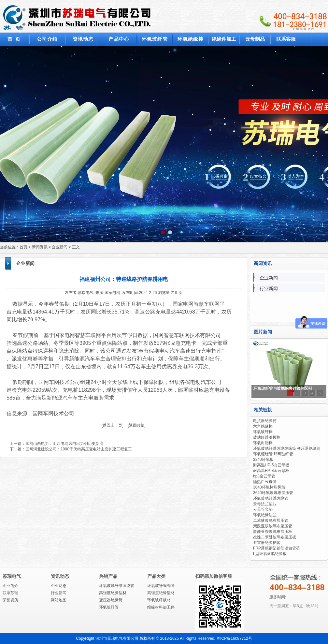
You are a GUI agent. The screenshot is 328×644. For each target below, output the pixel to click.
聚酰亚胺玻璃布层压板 (273, 532)
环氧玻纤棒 (263, 432)
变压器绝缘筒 (111, 600)
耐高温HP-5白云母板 (271, 465)
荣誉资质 (10, 600)
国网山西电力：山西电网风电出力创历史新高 (64, 444)
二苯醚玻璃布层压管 (271, 520)
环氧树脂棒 (263, 443)
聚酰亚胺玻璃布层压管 (273, 526)
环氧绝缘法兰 (265, 515)
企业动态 (59, 586)
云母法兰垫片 (265, 504)
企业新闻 (60, 247)
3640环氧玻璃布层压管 (273, 493)
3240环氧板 (263, 460)
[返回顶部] (137, 425)
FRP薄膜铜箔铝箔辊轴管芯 (277, 548)
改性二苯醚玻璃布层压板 (275, 537)
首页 (23, 247)
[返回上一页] (113, 425)
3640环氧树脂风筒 (269, 487)
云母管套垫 (263, 509)
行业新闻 (269, 288)
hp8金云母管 (264, 476)
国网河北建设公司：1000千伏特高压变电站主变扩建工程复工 (79, 449)
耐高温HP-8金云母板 (271, 471)
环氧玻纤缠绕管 (161, 586)
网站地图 (59, 600)
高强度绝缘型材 (113, 593)
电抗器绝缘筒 (265, 421)
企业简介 (10, 586)
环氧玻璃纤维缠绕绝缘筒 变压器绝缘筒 (287, 448)
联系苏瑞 (10, 593)
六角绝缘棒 (263, 426)
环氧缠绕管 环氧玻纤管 (273, 454)
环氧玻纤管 (109, 607)
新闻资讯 (40, 247)
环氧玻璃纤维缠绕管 (271, 498)
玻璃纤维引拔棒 (267, 437)
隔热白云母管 (265, 482)
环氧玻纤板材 (159, 600)
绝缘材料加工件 (161, 607)
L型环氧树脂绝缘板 (270, 554)
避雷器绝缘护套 (267, 543)
